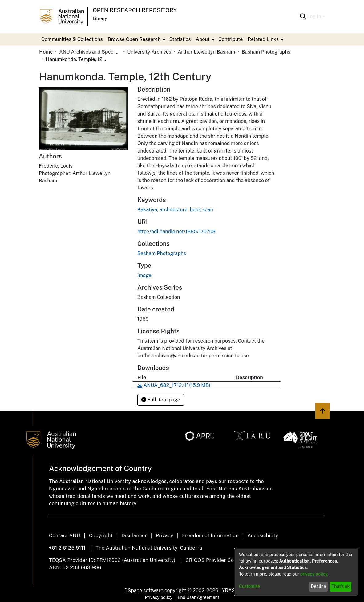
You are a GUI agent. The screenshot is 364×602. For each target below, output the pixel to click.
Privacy (165, 536)
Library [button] (100, 18)
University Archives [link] (149, 52)
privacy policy (314, 574)
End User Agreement (198, 597)
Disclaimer (134, 536)
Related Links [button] (263, 39)
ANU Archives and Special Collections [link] (90, 52)
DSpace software (144, 590)
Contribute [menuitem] (231, 39)
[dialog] (296, 572)
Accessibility (263, 536)
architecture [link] (174, 210)
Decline (319, 586)
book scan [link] (201, 210)
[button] (303, 17)
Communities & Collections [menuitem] (72, 39)
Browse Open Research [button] (134, 39)
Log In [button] (315, 16)
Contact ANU (65, 536)
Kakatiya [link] (147, 210)
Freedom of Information (210, 536)
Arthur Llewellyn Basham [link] (206, 52)
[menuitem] (136, 39)
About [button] (203, 39)
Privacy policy (159, 597)
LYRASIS (230, 590)
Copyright (101, 536)
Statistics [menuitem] (180, 39)
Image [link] (144, 275)
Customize (249, 586)
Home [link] (46, 52)
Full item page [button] (161, 400)
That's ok (341, 586)
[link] (162, 253)
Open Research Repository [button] (135, 10)
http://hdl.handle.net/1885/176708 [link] (176, 232)
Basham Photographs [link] (266, 52)
